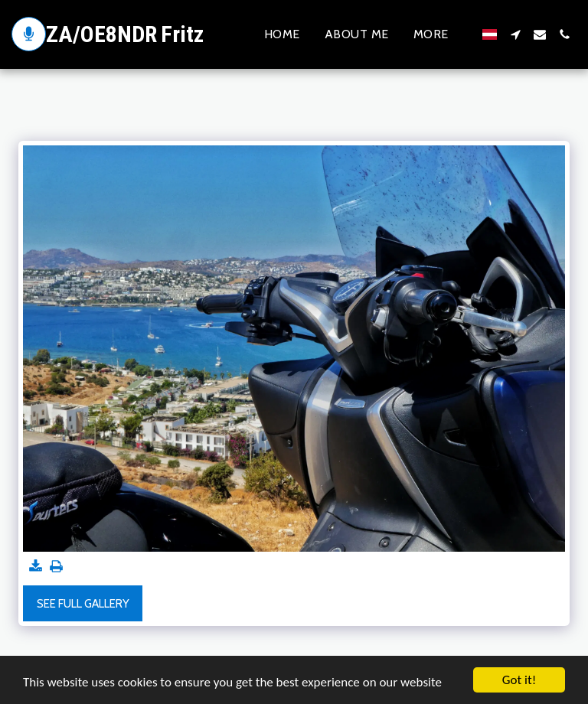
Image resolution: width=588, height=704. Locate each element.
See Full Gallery (83, 604)
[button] (515, 34)
